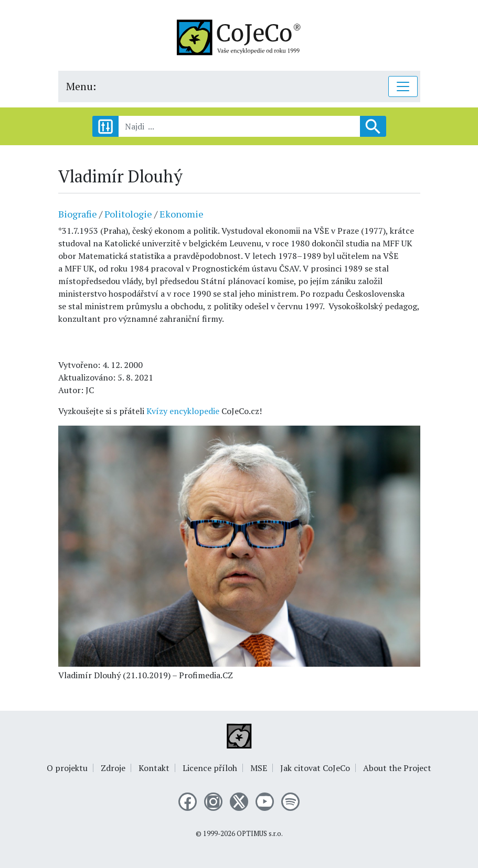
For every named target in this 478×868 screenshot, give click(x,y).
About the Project (397, 768)
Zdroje (113, 768)
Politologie (128, 214)
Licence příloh (210, 768)
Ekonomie (182, 214)
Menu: (81, 86)
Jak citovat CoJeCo (315, 768)
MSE (259, 768)
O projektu (67, 768)
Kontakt (154, 768)
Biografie (78, 214)
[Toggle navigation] (403, 86)
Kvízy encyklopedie (183, 411)
